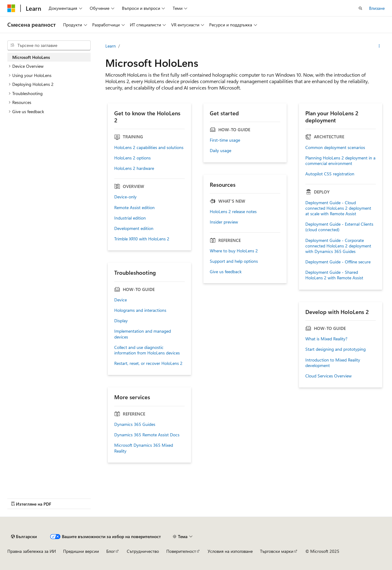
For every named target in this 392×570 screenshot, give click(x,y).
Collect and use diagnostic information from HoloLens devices (147, 350)
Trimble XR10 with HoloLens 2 (142, 239)
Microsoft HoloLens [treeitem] (31, 57)
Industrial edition (130, 218)
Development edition (134, 228)
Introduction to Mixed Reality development (333, 363)
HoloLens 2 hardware (134, 168)
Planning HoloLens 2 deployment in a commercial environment (340, 161)
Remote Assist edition (134, 208)
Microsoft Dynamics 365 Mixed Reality (144, 448)
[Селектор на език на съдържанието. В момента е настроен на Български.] (24, 537)
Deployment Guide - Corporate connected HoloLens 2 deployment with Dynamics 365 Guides (338, 246)
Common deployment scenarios (335, 147)
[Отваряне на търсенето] (360, 8)
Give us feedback (226, 272)
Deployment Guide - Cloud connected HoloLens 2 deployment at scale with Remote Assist (338, 208)
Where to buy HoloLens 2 (234, 251)
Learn (111, 46)
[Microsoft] (11, 8)
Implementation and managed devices (143, 334)
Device (121, 300)
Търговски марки (277, 551)
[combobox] (49, 45)
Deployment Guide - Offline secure (338, 262)
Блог (111, 551)
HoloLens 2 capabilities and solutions (149, 147)
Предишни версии (81, 551)
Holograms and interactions (140, 310)
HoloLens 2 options (132, 158)
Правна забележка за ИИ (32, 551)
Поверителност (181, 551)
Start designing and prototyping (335, 349)
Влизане (377, 8)
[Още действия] (379, 46)
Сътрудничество (143, 551)
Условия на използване (230, 551)
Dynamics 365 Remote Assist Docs (147, 435)
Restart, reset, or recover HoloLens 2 (148, 363)
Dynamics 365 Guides (135, 424)
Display (121, 321)
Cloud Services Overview (328, 376)
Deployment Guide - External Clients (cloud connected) (339, 227)
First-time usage (225, 140)
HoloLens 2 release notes (233, 212)
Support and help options (234, 261)
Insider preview (224, 222)
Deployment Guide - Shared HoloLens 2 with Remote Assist (334, 275)
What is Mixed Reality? (326, 339)
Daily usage (221, 151)
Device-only (125, 197)
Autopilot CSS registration (330, 174)
